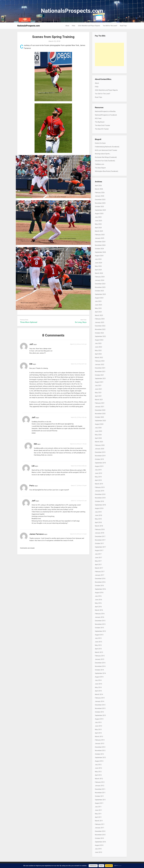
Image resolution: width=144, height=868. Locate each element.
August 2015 (99, 635)
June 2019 (98, 473)
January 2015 (100, 659)
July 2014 (98, 680)
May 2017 (98, 561)
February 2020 (100, 445)
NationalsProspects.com (72, 11)
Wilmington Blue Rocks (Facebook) (107, 171)
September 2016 (100, 589)
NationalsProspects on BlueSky (105, 111)
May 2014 (98, 687)
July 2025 (98, 217)
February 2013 (100, 740)
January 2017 (100, 575)
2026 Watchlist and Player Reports (89, 26)
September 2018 (100, 505)
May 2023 (98, 308)
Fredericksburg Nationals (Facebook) (107, 147)
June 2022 (98, 347)
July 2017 (98, 554)
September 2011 (100, 800)
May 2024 (98, 266)
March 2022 (99, 357)
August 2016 (99, 593)
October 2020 (99, 417)
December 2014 (100, 663)
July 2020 (98, 428)
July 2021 (98, 386)
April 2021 (98, 396)
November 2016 (100, 582)
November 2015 (100, 624)
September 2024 (100, 252)
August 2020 (99, 424)
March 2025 (99, 231)
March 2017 (99, 568)
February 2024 (100, 277)
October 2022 (99, 333)
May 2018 (98, 519)
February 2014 (100, 698)
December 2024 (100, 242)
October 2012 (99, 754)
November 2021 (100, 371)
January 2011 (100, 828)
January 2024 (100, 280)
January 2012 (100, 786)
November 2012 (100, 751)
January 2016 (100, 617)
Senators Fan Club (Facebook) (105, 161)
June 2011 (98, 810)
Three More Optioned (29, 322)
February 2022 (100, 361)
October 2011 (99, 796)
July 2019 (98, 470)
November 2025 (100, 203)
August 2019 (99, 466)
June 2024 (98, 263)
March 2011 (99, 821)
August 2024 (99, 256)
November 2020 (100, 414)
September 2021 (100, 379)
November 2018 (100, 498)
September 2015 (100, 631)
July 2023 (98, 301)
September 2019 (100, 463)
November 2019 (100, 456)
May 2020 (98, 435)
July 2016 (98, 596)
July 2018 (98, 512)
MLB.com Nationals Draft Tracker (106, 150)
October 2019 (99, 459)
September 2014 (100, 673)
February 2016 (100, 614)
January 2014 (100, 701)
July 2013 (98, 722)
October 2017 (99, 543)
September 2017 (100, 547)
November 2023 (100, 287)
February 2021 (100, 403)
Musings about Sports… (103, 154)
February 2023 (100, 319)
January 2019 (100, 491)
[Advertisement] (109, 54)
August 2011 (99, 803)
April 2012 (98, 775)
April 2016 (98, 607)
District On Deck (100, 143)
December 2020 (100, 410)
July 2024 (98, 259)
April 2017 (98, 565)
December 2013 (100, 705)
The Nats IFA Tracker (102, 129)
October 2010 (99, 838)
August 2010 (99, 845)
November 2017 (100, 540)
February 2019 (100, 487)
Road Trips (123, 26)
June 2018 (98, 515)
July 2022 (98, 343)
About (67, 26)
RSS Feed (98, 118)
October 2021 (99, 375)
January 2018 (100, 533)
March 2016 (99, 610)
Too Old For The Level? (110, 26)
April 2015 (98, 649)
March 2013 (99, 737)
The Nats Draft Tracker (102, 125)
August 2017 (99, 550)
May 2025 (98, 224)
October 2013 (99, 712)
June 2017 (98, 558)
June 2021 (98, 389)
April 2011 (98, 817)
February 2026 (100, 193)
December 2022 (100, 326)
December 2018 (100, 494)
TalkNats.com (100, 164)
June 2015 (98, 642)
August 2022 (99, 340)
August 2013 (99, 719)
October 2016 (99, 586)
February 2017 (100, 572)
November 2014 (100, 666)
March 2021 (99, 400)
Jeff (31, 344)
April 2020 (98, 438)
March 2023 (99, 315)
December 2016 (100, 579)
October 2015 (99, 628)
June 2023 (98, 305)
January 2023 (100, 322)
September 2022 (100, 336)
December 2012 (100, 747)
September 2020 (100, 421)
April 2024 (98, 270)
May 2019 (98, 477)
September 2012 (100, 758)
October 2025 (99, 207)
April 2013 (98, 733)
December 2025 (100, 200)
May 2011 (98, 814)
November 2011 (100, 793)
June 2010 (98, 852)
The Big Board (100, 122)
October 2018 (99, 501)
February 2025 (100, 235)
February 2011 (100, 824)
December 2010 (100, 831)
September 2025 (100, 210)
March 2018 (99, 526)
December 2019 (100, 452)
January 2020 (100, 449)
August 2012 (99, 761)
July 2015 (98, 638)
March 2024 (99, 273)
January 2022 (100, 364)
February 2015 (100, 656)
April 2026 (98, 186)
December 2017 (100, 536)
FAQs (74, 26)
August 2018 (99, 508)
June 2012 (98, 768)
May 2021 (98, 393)
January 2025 (100, 238)
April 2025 (98, 228)
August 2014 (99, 677)
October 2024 (99, 249)
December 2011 (100, 789)
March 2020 (99, 442)
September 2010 (100, 842)
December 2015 (100, 621)
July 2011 (98, 807)
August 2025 (99, 214)
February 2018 (100, 529)
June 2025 (98, 221)
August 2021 (99, 382)
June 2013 (98, 726)
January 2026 (100, 196)
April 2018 (98, 522)
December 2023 (100, 284)
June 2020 (98, 431)
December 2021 (100, 368)
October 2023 (99, 291)
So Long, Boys (81, 322)
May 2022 (98, 350)
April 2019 (98, 480)
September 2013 (100, 715)
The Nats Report (100, 168)
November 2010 (100, 835)
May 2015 (98, 645)
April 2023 (98, 312)
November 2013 (100, 708)
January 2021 (100, 407)
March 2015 (99, 652)
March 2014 (99, 694)
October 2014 (99, 670)
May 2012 (98, 772)
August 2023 (99, 298)
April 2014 (98, 691)
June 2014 (98, 684)
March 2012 (99, 779)
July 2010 (98, 849)
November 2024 (100, 245)
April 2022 (98, 354)
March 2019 (99, 484)
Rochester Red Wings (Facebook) (106, 157)
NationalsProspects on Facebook (106, 115)
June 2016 (98, 600)
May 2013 (98, 730)
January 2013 (100, 744)
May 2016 (98, 603)
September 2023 (100, 294)
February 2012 (100, 782)
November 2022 (100, 329)
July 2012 (98, 765)
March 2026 (99, 189)
